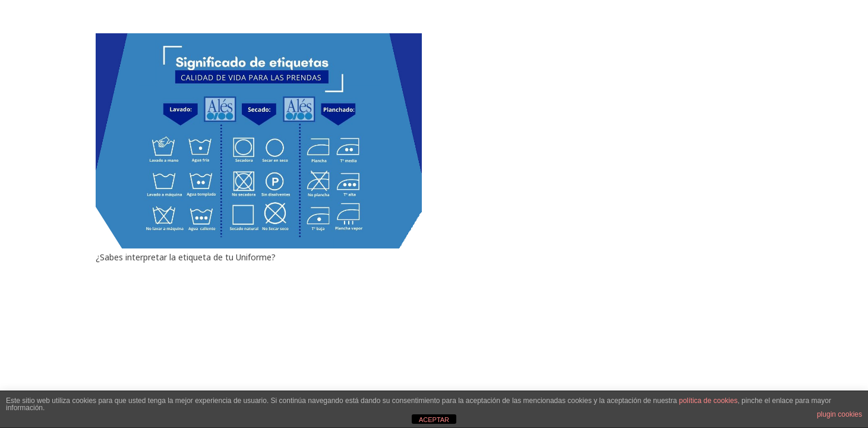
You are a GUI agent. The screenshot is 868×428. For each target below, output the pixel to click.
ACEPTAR (434, 420)
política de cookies (708, 401)
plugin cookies (839, 414)
